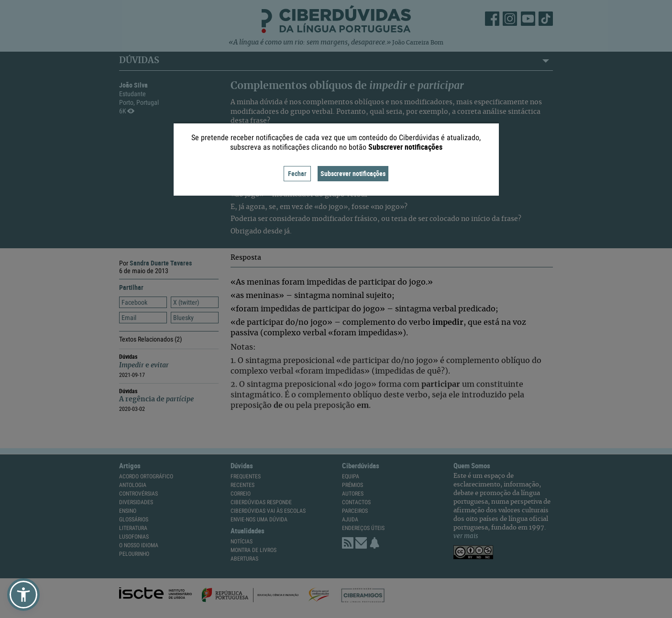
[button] (23, 595)
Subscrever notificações (353, 173)
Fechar (297, 173)
